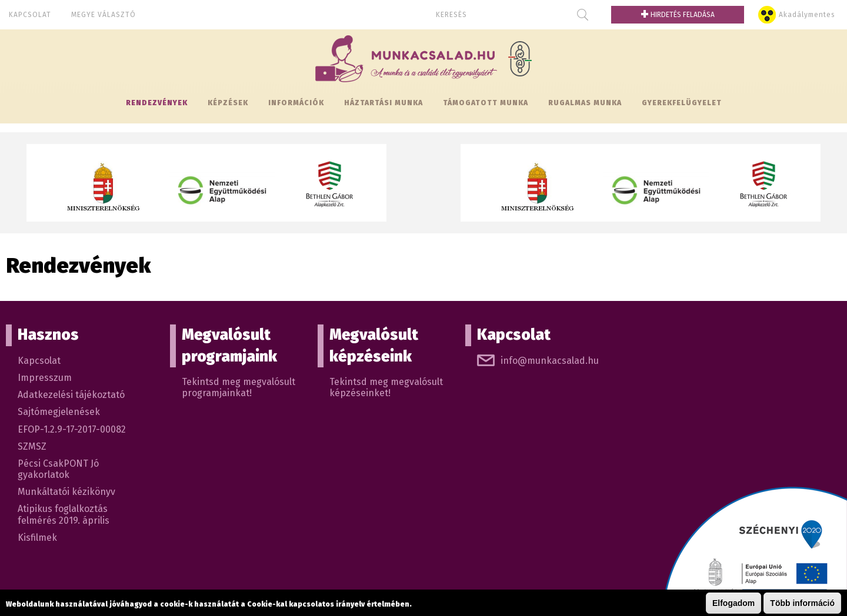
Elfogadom (733, 603)
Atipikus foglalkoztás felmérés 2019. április (64, 514)
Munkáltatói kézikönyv (66, 492)
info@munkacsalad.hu (550, 361)
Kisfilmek (37, 538)
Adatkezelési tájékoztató (71, 395)
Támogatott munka (486, 103)
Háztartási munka (384, 103)
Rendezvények (157, 103)
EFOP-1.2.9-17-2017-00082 (72, 429)
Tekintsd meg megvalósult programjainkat (239, 387)
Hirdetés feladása (678, 15)
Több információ (802, 603)
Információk (296, 103)
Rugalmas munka (585, 103)
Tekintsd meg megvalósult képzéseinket (386, 387)
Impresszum (45, 378)
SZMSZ (32, 446)
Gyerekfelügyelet (682, 103)
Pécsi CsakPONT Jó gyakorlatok (58, 469)
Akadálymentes (807, 15)
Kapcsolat (30, 15)
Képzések (228, 103)
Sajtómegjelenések (59, 412)
